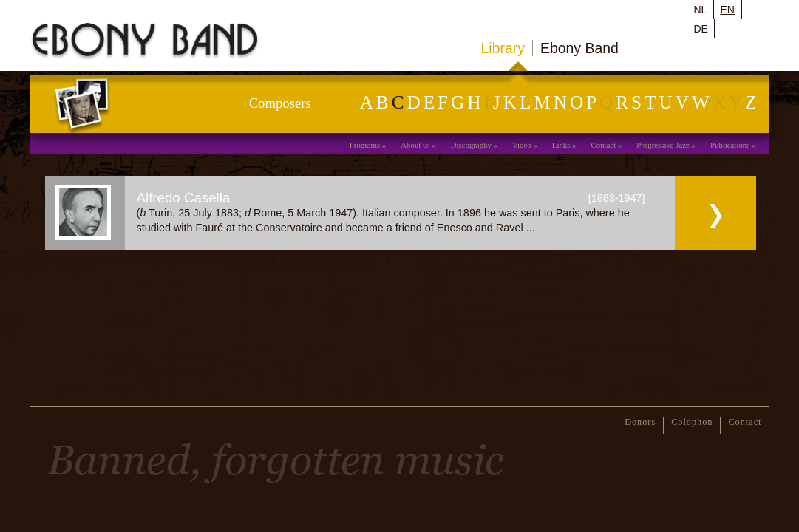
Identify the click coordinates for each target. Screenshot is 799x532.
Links (561, 145)
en (727, 10)
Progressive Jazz (663, 145)
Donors (640, 422)
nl (701, 10)
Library (503, 48)
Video (522, 145)
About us (415, 145)
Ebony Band (579, 48)
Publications (730, 145)
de (701, 29)
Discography (471, 145)
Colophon (692, 422)
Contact (604, 145)
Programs (365, 145)
